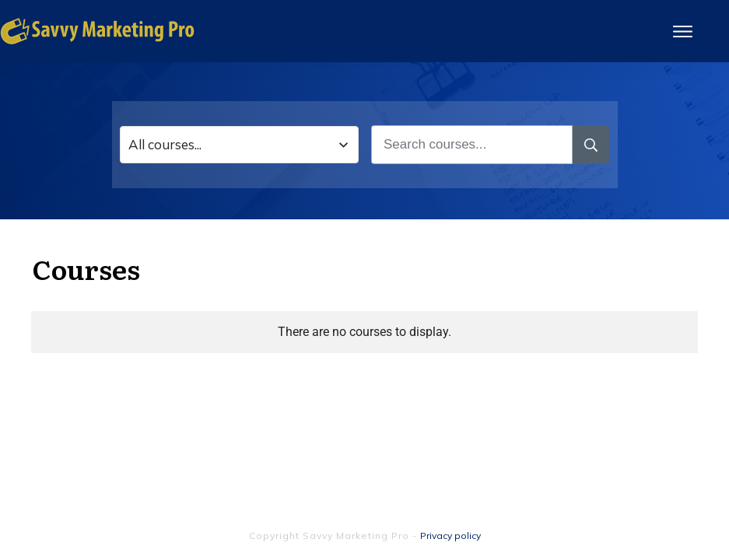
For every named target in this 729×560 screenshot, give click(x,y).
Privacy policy (450, 535)
